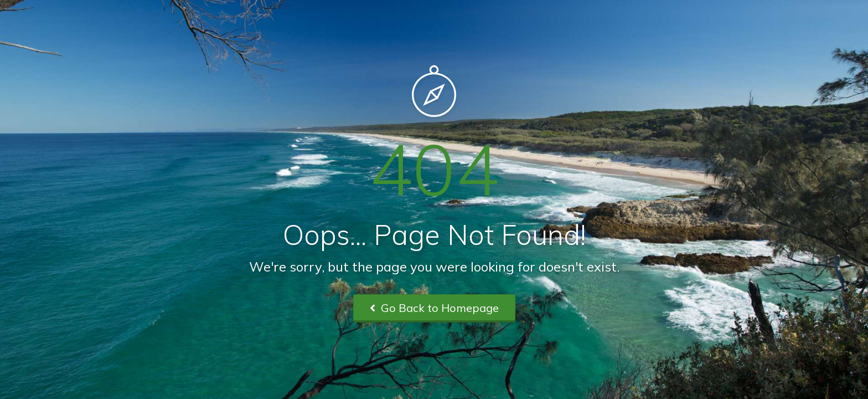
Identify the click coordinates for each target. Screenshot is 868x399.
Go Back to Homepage (434, 308)
